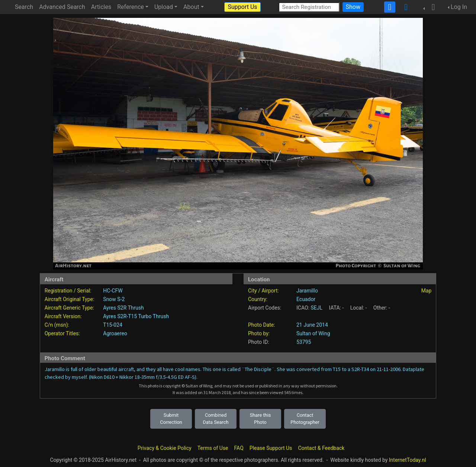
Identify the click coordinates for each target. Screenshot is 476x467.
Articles (101, 7)
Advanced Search (62, 7)
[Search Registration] (309, 7)
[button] (431, 7)
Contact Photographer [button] (305, 419)
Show (353, 7)
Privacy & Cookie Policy (165, 448)
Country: (258, 299)
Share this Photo (260, 419)
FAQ (239, 448)
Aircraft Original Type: (70, 299)
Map (427, 291)
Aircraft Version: (63, 316)
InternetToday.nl (408, 460)
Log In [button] (459, 7)
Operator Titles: (62, 333)
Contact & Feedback (321, 448)
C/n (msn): (57, 325)
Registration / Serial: (68, 291)
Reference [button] (131, 7)
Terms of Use (213, 448)
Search (24, 7)
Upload (164, 7)
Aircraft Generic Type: (69, 308)
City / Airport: (263, 291)
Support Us (242, 7)
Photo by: (259, 333)
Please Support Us (271, 448)
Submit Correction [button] (171, 419)
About (191, 7)
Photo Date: (262, 325)
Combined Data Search (216, 419)
